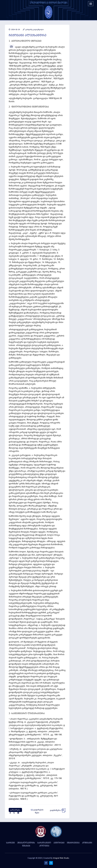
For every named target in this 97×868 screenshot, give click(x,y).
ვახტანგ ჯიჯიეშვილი (33, 29)
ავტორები (59, 843)
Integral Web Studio (61, 858)
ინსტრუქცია (73, 843)
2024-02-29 (14, 29)
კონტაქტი (87, 843)
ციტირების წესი (37, 811)
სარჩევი (10, 843)
